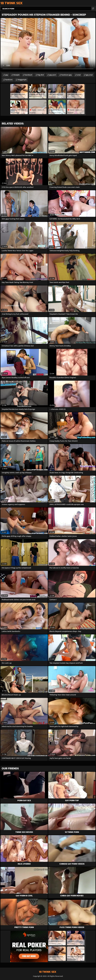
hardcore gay (67, 75)
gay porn (53, 75)
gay (7, 75)
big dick (41, 75)
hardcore (9, 80)
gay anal (89, 75)
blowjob (16, 75)
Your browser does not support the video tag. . (48, 45)
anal (79, 75)
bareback (29, 75)
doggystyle (22, 80)
